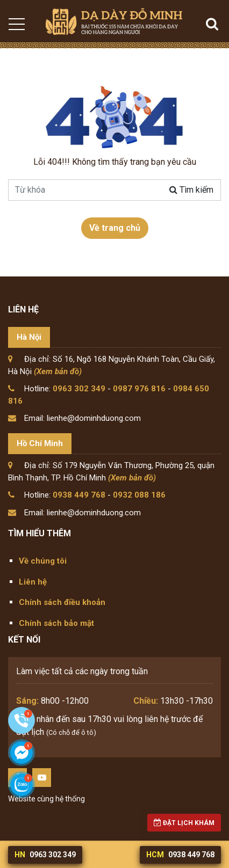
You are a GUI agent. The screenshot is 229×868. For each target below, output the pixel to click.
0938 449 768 (79, 495)
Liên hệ (33, 582)
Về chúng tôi (43, 561)
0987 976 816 (139, 389)
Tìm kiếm (191, 190)
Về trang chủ (115, 228)
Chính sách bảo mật (56, 623)
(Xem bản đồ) (58, 371)
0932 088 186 (139, 495)
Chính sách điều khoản (62, 602)
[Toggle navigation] (16, 24)
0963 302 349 (79, 389)
